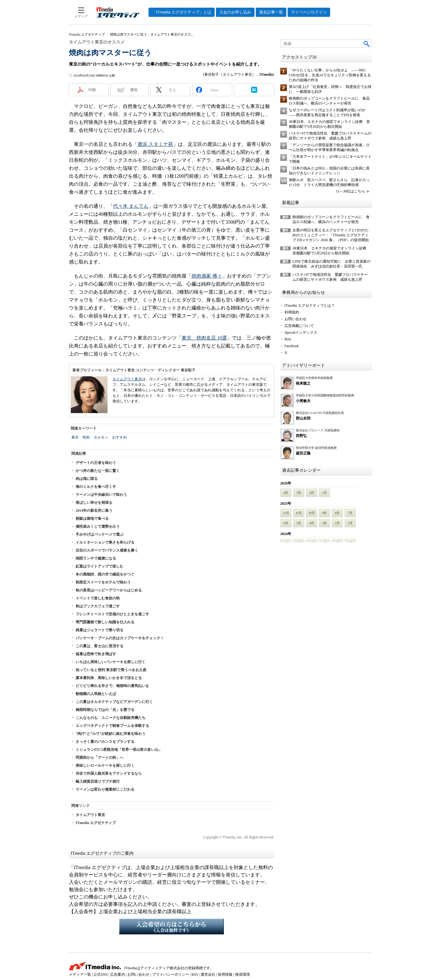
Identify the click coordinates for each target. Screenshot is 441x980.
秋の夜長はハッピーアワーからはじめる (109, 590)
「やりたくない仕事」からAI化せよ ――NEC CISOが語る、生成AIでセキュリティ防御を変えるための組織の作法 (330, 75)
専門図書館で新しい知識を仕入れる (105, 622)
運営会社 (208, 974)
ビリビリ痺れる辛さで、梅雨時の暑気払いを (112, 686)
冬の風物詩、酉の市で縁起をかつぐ (105, 574)
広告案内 (118, 974)
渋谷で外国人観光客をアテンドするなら (109, 773)
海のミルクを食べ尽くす (96, 487)
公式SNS (100, 974)
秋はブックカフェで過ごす (98, 606)
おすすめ (119, 437)
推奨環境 (243, 974)
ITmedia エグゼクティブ (96, 823)
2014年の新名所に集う (94, 511)
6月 (286, 523)
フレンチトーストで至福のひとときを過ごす (112, 614)
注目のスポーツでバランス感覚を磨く (107, 550)
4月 (286, 493)
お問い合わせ (296, 319)
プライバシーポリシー (171, 974)
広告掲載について (299, 326)
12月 (286, 513)
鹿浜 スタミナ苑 (155, 144)
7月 (350, 513)
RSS (288, 339)
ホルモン (101, 437)
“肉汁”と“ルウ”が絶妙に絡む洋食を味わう (111, 734)
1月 (324, 493)
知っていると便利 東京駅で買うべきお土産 (111, 670)
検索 (367, 44)
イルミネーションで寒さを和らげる (105, 542)
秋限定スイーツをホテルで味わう (103, 582)
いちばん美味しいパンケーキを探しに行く (111, 662)
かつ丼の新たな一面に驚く (98, 471)
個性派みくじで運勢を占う (98, 526)
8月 (337, 513)
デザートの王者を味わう (96, 463)
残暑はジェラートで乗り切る (100, 630)
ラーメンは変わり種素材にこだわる (105, 789)
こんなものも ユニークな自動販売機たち (111, 718)
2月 (312, 493)
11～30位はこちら (350, 191)
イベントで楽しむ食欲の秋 (98, 598)
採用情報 (225, 974)
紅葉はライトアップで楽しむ (100, 566)
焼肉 (86, 437)
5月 (299, 523)
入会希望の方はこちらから (171, 926)
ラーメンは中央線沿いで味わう (101, 495)
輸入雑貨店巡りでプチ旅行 (98, 781)
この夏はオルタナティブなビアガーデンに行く (114, 702)
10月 (312, 513)
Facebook (292, 346)
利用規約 (292, 312)
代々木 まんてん (131, 206)
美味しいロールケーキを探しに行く (105, 765)
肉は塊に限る (87, 479)
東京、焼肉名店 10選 (204, 338)
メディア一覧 (80, 974)
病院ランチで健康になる (96, 558)
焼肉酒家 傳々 (207, 276)
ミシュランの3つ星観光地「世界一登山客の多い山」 (119, 750)
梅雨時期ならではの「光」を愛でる (105, 710)
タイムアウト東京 (127, 379)
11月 (299, 513)
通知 (134, 90)
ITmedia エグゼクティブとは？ (310, 306)
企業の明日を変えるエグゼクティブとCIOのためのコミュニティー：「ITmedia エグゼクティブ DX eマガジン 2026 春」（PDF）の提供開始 (331, 235)
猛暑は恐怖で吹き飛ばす (96, 654)
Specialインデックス (301, 332)
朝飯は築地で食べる (92, 518)
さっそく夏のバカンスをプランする (105, 742)
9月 (324, 513)
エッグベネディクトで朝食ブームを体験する (112, 726)
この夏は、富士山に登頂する (100, 646)
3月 (299, 493)
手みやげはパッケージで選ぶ (100, 534)
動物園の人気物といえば (96, 694)
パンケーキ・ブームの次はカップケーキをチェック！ (120, 638)
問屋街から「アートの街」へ (100, 758)
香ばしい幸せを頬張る (94, 503)
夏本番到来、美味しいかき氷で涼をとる (109, 678)
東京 (75, 437)
